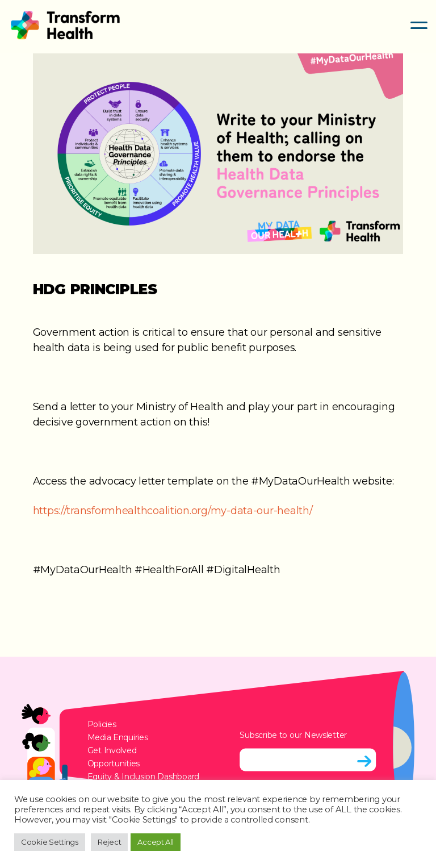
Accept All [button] (155, 842)
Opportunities (114, 763)
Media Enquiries (118, 737)
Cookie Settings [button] (50, 842)
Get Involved (112, 750)
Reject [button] (109, 842)
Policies (102, 724)
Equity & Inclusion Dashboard (143, 777)
